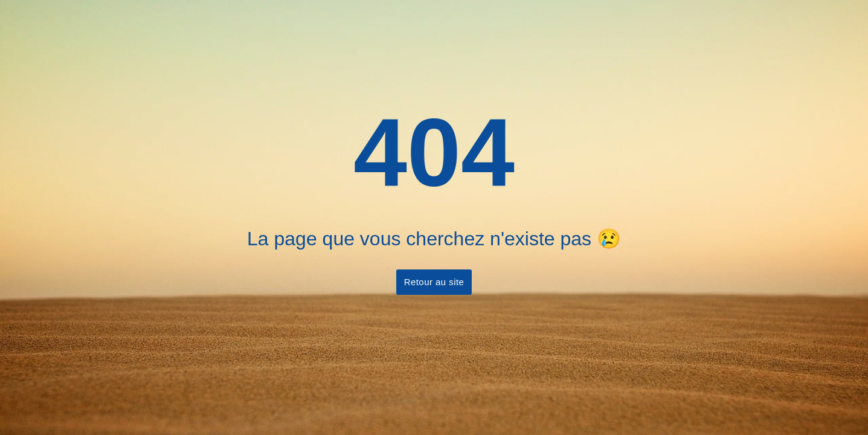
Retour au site (434, 282)
